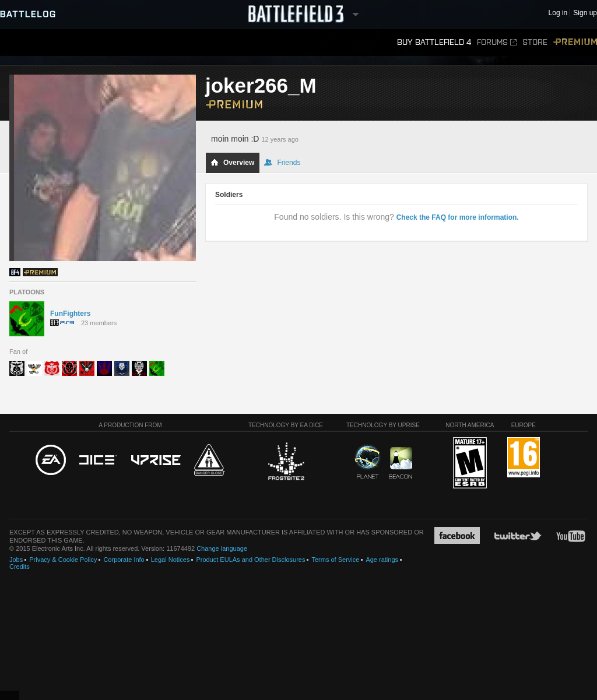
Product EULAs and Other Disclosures (250, 560)
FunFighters (70, 314)
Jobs (16, 560)
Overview (232, 163)
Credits (20, 567)
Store (535, 42)
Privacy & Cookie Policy (63, 560)
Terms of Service (335, 560)
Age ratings (382, 560)
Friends (282, 163)
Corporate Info (124, 560)
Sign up (585, 13)
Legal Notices (171, 560)
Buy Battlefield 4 (434, 42)
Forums (497, 42)
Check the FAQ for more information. (458, 217)
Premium (575, 42)
